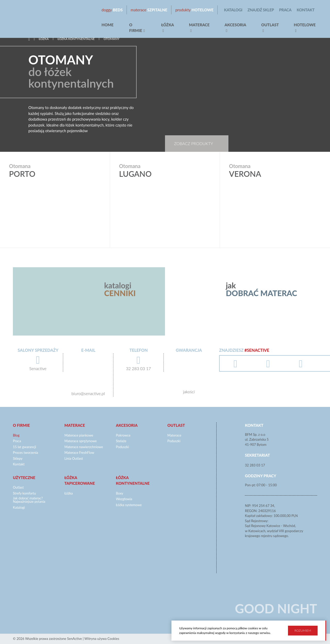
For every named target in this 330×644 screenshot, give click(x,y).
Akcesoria (235, 25)
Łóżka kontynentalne (76, 39)
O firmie (136, 28)
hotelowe (305, 25)
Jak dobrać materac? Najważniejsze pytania (29, 500)
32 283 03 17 (255, 465)
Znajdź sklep (261, 10)
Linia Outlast (74, 458)
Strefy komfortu (24, 493)
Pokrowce (123, 435)
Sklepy (18, 458)
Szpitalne (149, 10)
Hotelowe (194, 10)
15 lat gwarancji (24, 447)
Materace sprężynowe (81, 441)
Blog (16, 435)
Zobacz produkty (193, 143)
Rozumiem (303, 630)
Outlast (270, 25)
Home (108, 25)
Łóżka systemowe (129, 505)
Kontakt (306, 10)
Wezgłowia (124, 499)
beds (112, 10)
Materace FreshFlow (79, 453)
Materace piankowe (79, 435)
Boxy (120, 493)
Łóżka (168, 25)
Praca (285, 10)
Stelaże (121, 441)
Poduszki (123, 447)
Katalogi (233, 10)
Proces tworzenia (26, 453)
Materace (199, 25)
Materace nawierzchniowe (84, 447)
